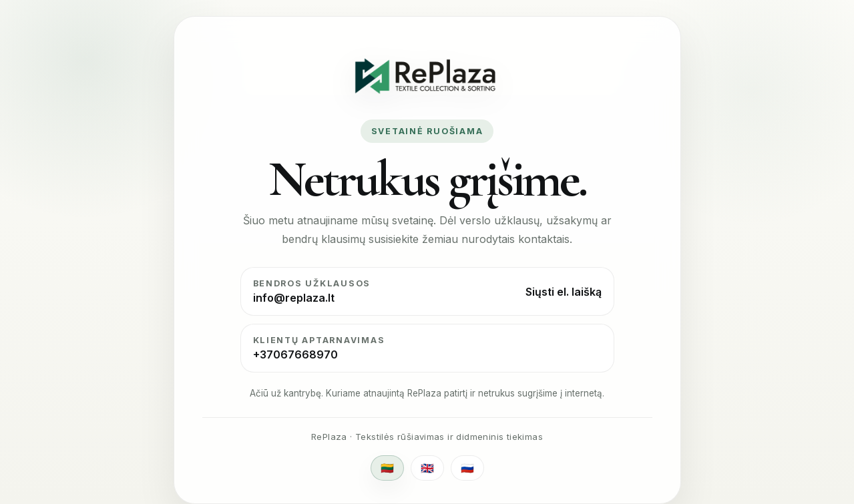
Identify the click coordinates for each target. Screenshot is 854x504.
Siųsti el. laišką (564, 292)
